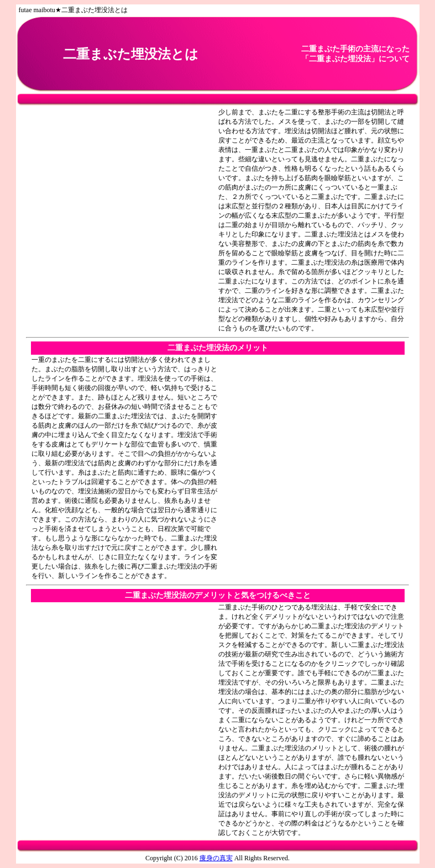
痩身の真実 (216, 858)
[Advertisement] (124, 220)
